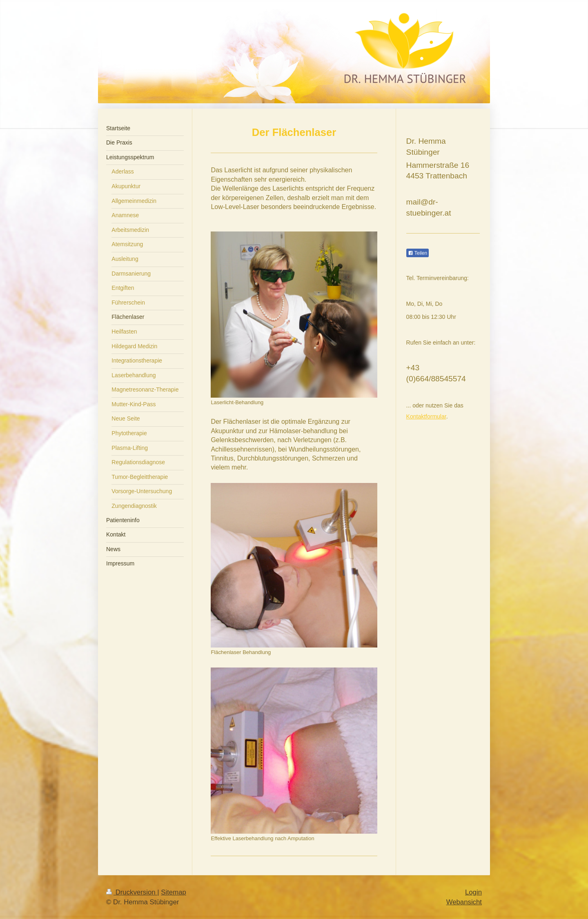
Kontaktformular (426, 416)
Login (473, 892)
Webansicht (464, 902)
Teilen (418, 253)
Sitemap (174, 892)
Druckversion (132, 892)
